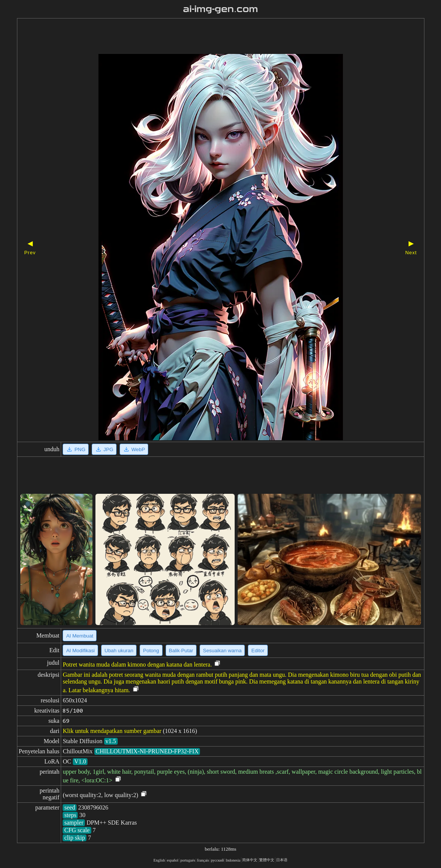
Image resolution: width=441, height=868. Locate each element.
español (173, 860)
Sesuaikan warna (222, 651)
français (203, 860)
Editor (258, 651)
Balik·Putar (181, 651)
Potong (151, 651)
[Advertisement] (207, 37)
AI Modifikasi (80, 651)
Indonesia (233, 860)
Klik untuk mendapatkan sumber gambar (112, 731)
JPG (104, 449)
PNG (76, 449)
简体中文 (250, 860)
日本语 (282, 860)
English (159, 860)
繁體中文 (267, 860)
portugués (188, 860)
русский (217, 860)
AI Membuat (80, 636)
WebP (134, 449)
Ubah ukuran (119, 651)
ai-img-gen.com (220, 9)
